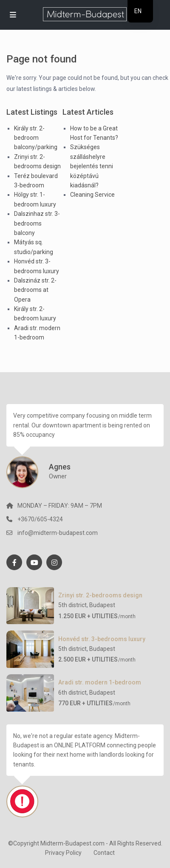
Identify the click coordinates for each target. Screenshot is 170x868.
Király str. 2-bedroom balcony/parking (36, 138)
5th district (72, 605)
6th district (72, 693)
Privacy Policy (63, 853)
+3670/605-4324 (40, 519)
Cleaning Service (92, 195)
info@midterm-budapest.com (58, 533)
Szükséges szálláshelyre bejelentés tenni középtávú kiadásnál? (92, 166)
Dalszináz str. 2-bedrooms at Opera (35, 290)
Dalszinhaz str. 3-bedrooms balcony (37, 223)
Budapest (102, 605)
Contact (104, 853)
